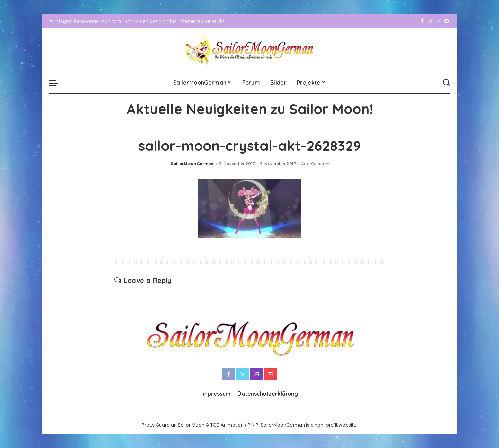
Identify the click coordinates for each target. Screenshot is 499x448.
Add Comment (316, 164)
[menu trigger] (57, 83)
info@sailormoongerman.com (85, 21)
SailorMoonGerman (192, 164)
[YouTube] (447, 21)
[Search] (446, 83)
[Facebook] (423, 21)
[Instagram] (439, 21)
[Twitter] (431, 21)
